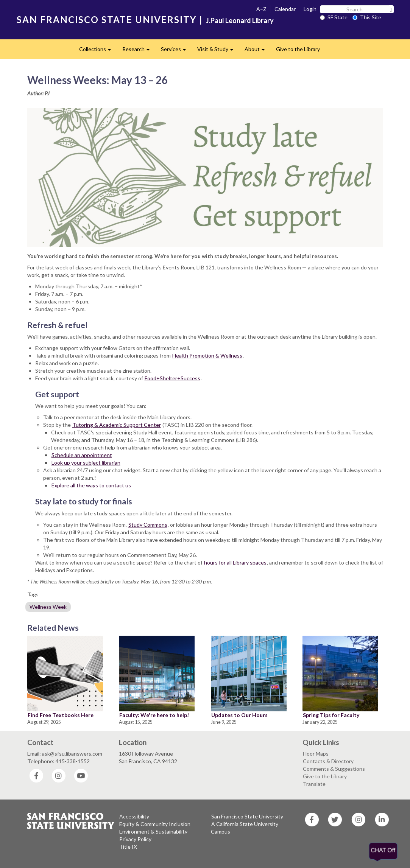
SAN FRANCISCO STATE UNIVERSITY (107, 19)
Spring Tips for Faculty (331, 715)
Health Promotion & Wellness (207, 355)
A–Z (261, 9)
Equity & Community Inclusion (155, 824)
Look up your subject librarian (86, 463)
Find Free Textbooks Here (61, 715)
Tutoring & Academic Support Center (117, 425)
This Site (367, 17)
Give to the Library (298, 49)
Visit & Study (218, 51)
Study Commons (148, 525)
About (257, 51)
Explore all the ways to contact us (91, 485)
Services (176, 51)
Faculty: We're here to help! (154, 715)
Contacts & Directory (328, 761)
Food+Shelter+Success (172, 378)
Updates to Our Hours (239, 715)
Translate (314, 784)
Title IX (128, 847)
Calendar (285, 9)
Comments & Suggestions (334, 769)
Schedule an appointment (82, 455)
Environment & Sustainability (153, 831)
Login (310, 9)
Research (139, 51)
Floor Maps (316, 754)
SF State (334, 17)
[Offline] (385, 852)
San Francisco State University (247, 816)
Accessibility (134, 816)
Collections (98, 51)
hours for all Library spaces (235, 562)
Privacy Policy (135, 839)
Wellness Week (48, 607)
